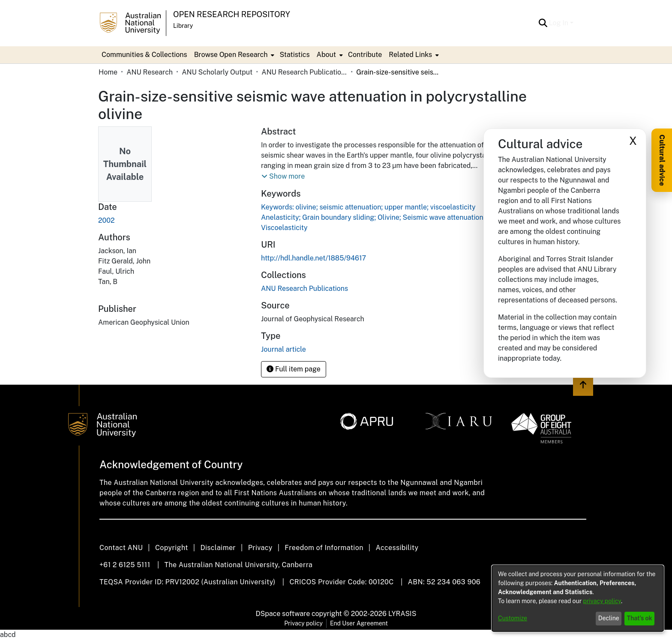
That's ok (640, 618)
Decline (609, 618)
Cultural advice (662, 160)
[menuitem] (234, 55)
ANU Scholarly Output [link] (217, 72)
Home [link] (108, 72)
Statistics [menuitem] (294, 55)
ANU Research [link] (150, 72)
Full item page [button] (294, 369)
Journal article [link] (283, 349)
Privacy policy (303, 623)
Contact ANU (121, 548)
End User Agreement (359, 623)
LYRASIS (402, 614)
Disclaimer (218, 548)
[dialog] (578, 598)
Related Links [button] (410, 55)
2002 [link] (106, 220)
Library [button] (183, 26)
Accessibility (397, 548)
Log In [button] (559, 23)
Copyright (172, 548)
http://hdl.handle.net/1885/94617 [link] (313, 258)
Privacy (260, 548)
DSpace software (283, 614)
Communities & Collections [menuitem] (144, 55)
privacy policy (602, 601)
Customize (513, 618)
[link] (304, 289)
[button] (543, 23)
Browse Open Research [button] (231, 55)
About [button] (326, 55)
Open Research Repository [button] (232, 14)
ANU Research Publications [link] (304, 72)
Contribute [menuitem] (365, 55)
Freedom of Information (324, 548)
